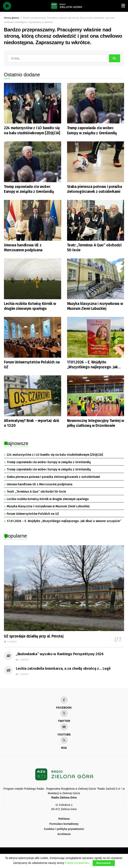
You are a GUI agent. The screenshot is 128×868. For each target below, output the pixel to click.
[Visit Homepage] (66, 6)
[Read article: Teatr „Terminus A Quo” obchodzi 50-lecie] (96, 220)
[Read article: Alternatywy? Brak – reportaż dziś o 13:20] (33, 396)
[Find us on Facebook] (64, 700)
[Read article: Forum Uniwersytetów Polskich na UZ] (33, 337)
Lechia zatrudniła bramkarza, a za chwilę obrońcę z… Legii (63, 668)
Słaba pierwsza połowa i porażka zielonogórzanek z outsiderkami (95, 189)
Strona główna (12, 18)
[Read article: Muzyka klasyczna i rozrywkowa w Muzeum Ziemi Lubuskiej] (96, 279)
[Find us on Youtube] (64, 727)
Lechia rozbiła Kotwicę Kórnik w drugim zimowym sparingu (30, 306)
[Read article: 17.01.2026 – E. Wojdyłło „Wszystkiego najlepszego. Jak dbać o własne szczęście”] (96, 337)
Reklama (64, 819)
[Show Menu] (123, 6)
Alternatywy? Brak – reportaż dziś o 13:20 (32, 423)
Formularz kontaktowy (64, 824)
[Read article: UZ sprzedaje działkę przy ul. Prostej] (64, 588)
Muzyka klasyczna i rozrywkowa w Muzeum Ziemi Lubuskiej (95, 306)
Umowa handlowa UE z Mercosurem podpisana (23, 248)
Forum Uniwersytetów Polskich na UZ (32, 365)
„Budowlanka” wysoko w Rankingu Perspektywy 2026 (60, 654)
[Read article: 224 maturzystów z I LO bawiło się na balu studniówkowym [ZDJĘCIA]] (33, 103)
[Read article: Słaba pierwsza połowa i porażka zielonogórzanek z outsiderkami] (96, 162)
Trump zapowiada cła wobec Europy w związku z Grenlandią (92, 130)
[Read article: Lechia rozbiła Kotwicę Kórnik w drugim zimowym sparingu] (33, 279)
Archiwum (64, 834)
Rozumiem (104, 863)
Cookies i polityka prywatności (64, 829)
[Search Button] (115, 58)
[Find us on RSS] (64, 740)
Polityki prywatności (77, 863)
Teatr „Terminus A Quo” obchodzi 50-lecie (94, 248)
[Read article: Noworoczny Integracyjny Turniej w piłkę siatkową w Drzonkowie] (96, 396)
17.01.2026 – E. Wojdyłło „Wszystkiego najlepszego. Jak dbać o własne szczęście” (93, 365)
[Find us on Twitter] (64, 713)
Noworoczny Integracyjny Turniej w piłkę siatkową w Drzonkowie (96, 423)
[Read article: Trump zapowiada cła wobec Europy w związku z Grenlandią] (96, 103)
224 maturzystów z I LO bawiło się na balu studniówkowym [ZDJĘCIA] (32, 130)
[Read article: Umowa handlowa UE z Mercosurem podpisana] (33, 220)
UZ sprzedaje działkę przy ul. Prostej (34, 636)
